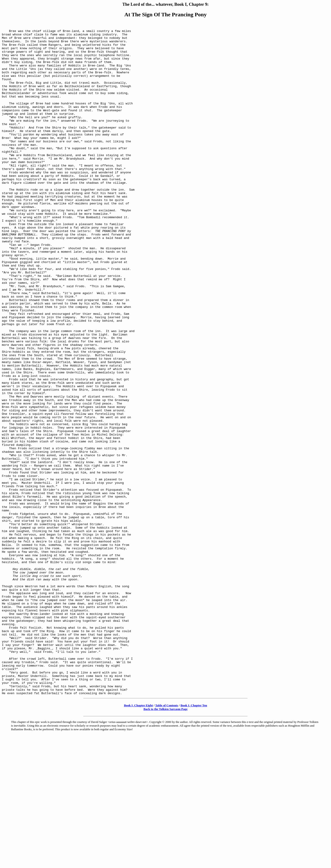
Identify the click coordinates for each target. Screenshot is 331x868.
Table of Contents (167, 838)
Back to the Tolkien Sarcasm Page (165, 842)
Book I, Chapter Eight (138, 838)
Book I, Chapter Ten (194, 838)
